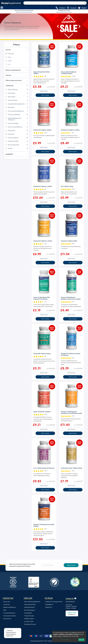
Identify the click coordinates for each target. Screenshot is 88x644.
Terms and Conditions (10, 616)
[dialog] (69, 637)
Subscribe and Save (30, 604)
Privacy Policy (7, 619)
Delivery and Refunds (9, 607)
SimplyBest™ (49, 604)
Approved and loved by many (24, 11)
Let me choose (65, 640)
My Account (7, 602)
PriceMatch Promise (30, 624)
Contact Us (7, 604)
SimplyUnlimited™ (30, 607)
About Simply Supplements (32, 602)
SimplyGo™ (49, 607)
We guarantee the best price (64, 11)
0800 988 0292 (70, 602)
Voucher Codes (29, 621)
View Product (44, 91)
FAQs (5, 610)
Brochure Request (30, 610)
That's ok (81, 640)
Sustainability (28, 613)
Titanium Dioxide (29, 616)
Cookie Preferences (9, 613)
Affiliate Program (29, 619)
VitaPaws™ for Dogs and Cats (54, 602)
